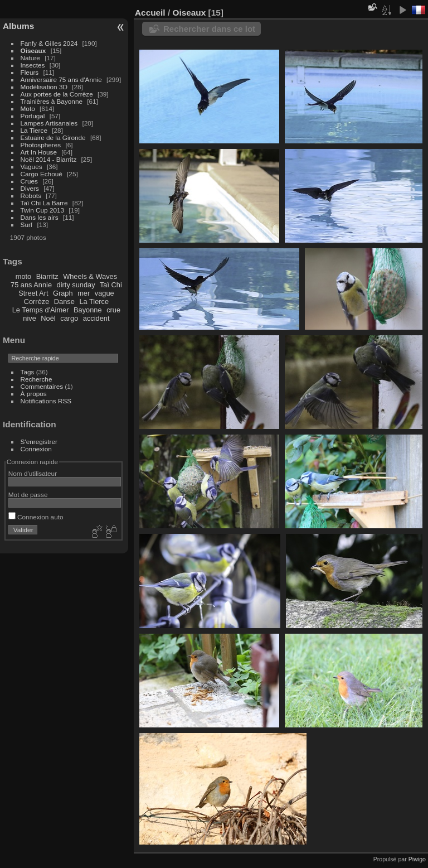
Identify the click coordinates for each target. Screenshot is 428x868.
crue (113, 310)
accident (96, 318)
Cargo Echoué (42, 174)
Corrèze (37, 302)
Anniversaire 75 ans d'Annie (62, 79)
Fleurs (30, 72)
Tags (28, 372)
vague (104, 293)
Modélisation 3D (44, 87)
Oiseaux (33, 50)
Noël (48, 318)
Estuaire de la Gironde (53, 138)
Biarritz (47, 276)
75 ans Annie (31, 285)
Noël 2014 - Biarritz (49, 159)
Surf (27, 225)
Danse (64, 302)
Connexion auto (36, 517)
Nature (30, 58)
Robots (31, 196)
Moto (28, 108)
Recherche (37, 379)
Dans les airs (40, 217)
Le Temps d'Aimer (41, 310)
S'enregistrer (39, 442)
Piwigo (417, 859)
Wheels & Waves (90, 276)
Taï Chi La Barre (44, 203)
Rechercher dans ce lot (209, 29)
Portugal (33, 116)
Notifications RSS (46, 401)
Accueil (150, 13)
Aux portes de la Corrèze (57, 94)
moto (23, 276)
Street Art (33, 293)
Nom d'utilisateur (33, 473)
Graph (63, 293)
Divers (30, 188)
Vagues (31, 167)
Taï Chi (111, 285)
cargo (69, 318)
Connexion (36, 449)
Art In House (39, 152)
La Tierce (34, 130)
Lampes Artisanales (49, 123)
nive (29, 318)
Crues (29, 181)
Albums (18, 26)
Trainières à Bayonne (52, 101)
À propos (34, 394)
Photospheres (41, 145)
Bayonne (88, 310)
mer (84, 293)
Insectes (33, 65)
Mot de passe (28, 495)
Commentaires (42, 386)
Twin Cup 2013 (43, 210)
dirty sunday (76, 285)
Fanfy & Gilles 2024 (49, 43)
